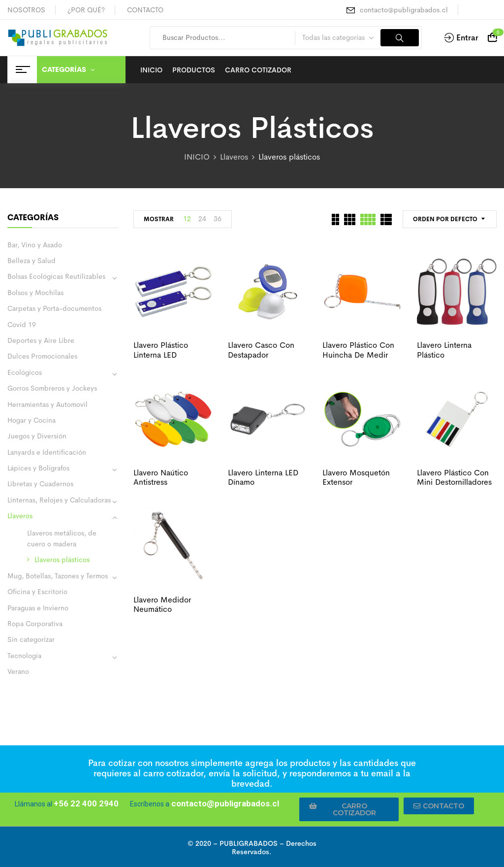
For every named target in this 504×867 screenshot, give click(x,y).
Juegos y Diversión (37, 436)
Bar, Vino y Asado (35, 245)
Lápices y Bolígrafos (38, 468)
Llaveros (234, 157)
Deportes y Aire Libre (41, 340)
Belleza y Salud (31, 261)
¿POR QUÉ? (86, 10)
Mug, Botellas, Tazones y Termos (58, 576)
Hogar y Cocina (31, 420)
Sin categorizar (31, 639)
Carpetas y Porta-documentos (54, 308)
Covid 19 (22, 325)
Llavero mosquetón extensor (356, 477)
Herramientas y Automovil (47, 404)
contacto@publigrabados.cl (404, 10)
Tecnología (24, 656)
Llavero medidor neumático (162, 604)
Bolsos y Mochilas (35, 293)
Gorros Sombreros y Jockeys (52, 388)
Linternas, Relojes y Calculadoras (59, 500)
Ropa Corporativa (35, 624)
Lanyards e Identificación (47, 452)
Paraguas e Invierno (38, 608)
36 (218, 219)
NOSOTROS (26, 10)
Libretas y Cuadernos (40, 484)
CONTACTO (145, 10)
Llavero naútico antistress (161, 477)
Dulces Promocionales (42, 356)
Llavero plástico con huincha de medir (358, 350)
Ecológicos (25, 372)
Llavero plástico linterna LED (161, 350)
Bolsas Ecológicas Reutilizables (56, 276)
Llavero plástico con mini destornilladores (454, 477)
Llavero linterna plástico (444, 350)
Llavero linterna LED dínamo (263, 477)
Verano (18, 671)
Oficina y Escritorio (37, 592)
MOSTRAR (159, 219)
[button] (349, 809)
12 (187, 219)
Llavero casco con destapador (261, 350)
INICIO (197, 157)
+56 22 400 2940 (86, 803)
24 (202, 219)
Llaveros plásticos (62, 560)
